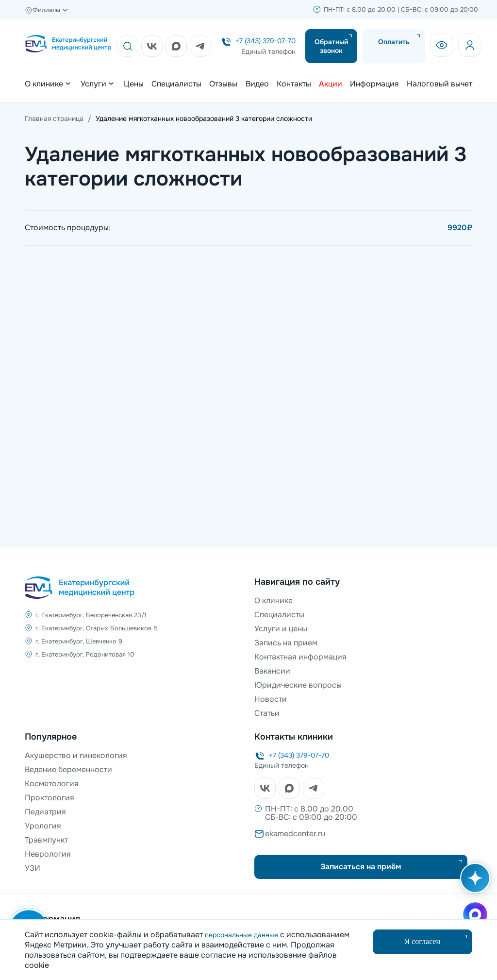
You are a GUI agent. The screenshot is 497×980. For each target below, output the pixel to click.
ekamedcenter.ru (295, 834)
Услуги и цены (281, 629)
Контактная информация (300, 657)
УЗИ (33, 868)
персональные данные (241, 935)
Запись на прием (286, 643)
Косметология (52, 784)
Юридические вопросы (298, 685)
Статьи (267, 713)
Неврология (48, 854)
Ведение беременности (68, 769)
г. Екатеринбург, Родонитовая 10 (85, 654)
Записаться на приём (361, 867)
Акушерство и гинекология (76, 755)
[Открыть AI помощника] (473, 883)
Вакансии (272, 671)
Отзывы (223, 84)
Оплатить (394, 42)
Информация (374, 84)
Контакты (294, 84)
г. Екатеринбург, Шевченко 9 (79, 641)
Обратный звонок (331, 46)
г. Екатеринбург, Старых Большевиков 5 (97, 628)
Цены (134, 84)
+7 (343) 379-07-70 (265, 41)
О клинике (273, 600)
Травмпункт (46, 840)
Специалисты (176, 84)
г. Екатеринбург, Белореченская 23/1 (91, 615)
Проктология (50, 798)
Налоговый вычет (439, 84)
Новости (271, 699)
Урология (43, 826)
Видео (257, 84)
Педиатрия (45, 812)
